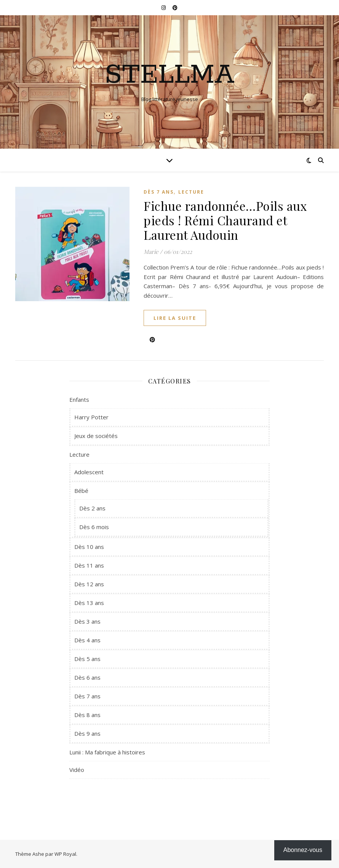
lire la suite (175, 318)
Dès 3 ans (87, 621)
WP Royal (65, 854)
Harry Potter (91, 417)
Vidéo (77, 770)
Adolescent (89, 472)
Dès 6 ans (87, 677)
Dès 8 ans (87, 715)
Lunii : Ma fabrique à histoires (107, 752)
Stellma (170, 75)
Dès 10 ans (89, 547)
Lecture (191, 192)
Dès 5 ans (87, 659)
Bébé (81, 491)
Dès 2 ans (92, 508)
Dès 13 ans (89, 603)
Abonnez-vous (303, 850)
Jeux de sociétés (96, 436)
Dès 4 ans (87, 640)
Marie (151, 252)
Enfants (79, 400)
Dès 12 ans (89, 584)
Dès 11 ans (89, 565)
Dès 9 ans (87, 733)
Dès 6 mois (94, 527)
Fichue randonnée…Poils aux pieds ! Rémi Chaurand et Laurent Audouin (225, 220)
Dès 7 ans (159, 192)
